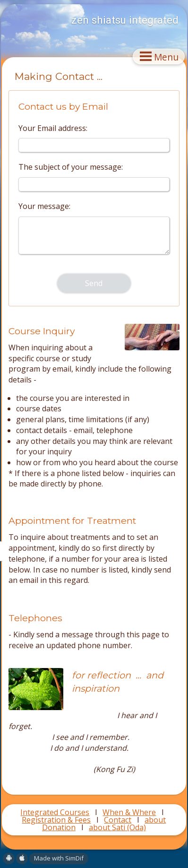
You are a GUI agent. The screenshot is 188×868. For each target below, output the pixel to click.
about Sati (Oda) (117, 827)
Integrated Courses (55, 812)
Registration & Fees (56, 820)
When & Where (129, 812)
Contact (118, 820)
